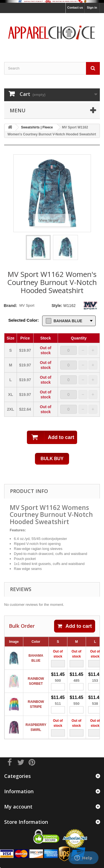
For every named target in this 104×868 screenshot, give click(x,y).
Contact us (75, 8)
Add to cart (75, 626)
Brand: (10, 305)
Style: (57, 306)
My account (18, 807)
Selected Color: (24, 320)
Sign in (92, 8)
